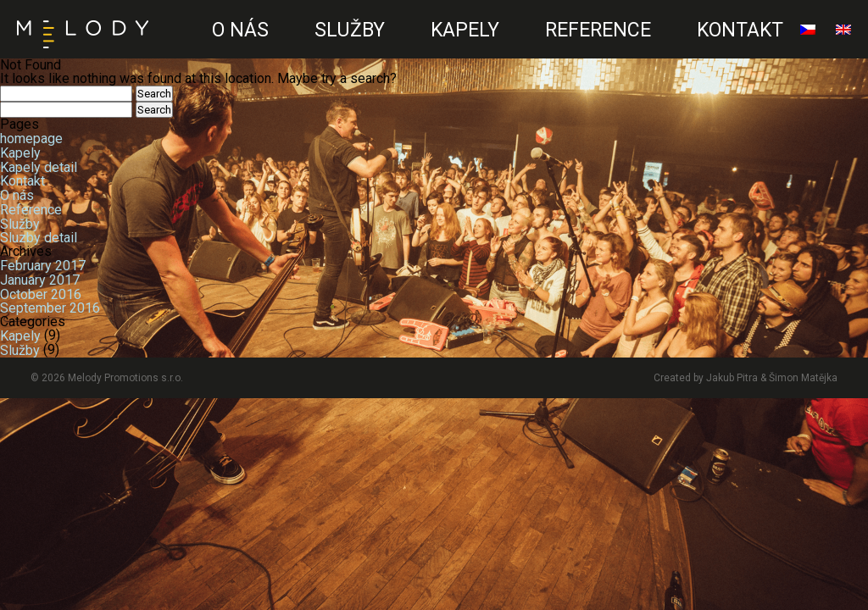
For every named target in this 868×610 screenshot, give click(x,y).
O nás (240, 30)
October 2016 (41, 294)
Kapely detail (39, 166)
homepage (31, 139)
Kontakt (740, 30)
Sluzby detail (39, 238)
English (843, 36)
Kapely (465, 30)
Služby (350, 30)
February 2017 (43, 266)
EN (170, 47)
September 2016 (50, 308)
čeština (808, 36)
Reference (598, 30)
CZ (175, 47)
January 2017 (40, 280)
